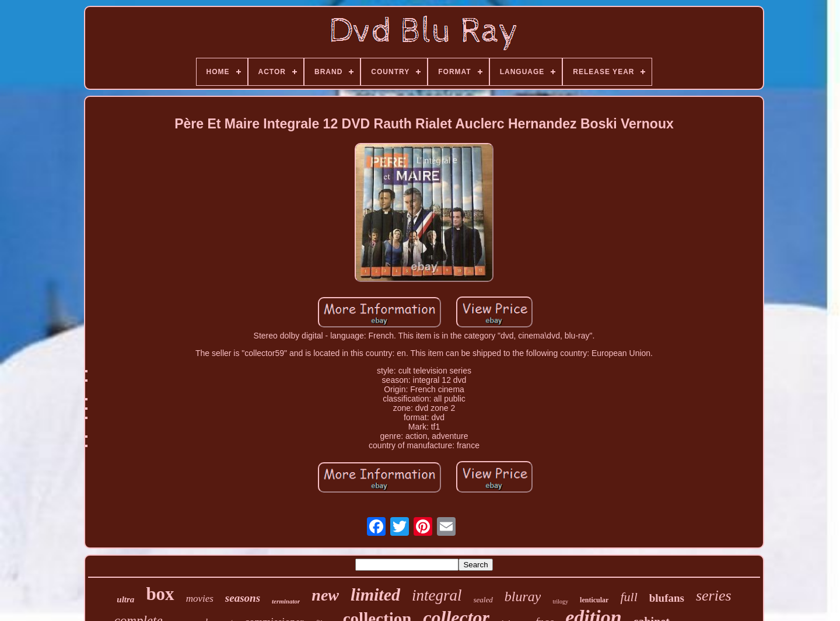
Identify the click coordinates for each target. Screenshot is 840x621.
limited (375, 594)
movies (200, 599)
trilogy (560, 601)
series (714, 596)
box (160, 594)
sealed (483, 600)
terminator (286, 601)
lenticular (594, 600)
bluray (523, 596)
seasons (243, 598)
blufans (667, 598)
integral (437, 595)
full (629, 597)
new (325, 595)
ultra (125, 599)
